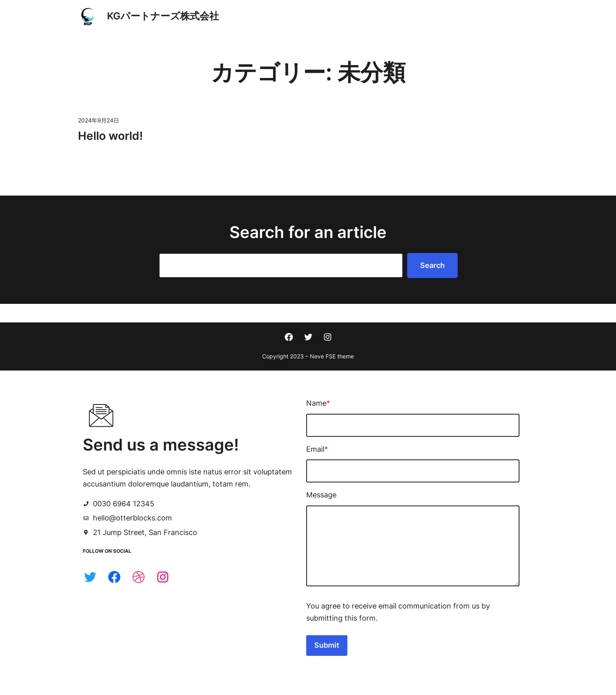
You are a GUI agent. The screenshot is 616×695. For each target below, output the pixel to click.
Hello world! (110, 136)
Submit (338, 636)
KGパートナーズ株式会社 (163, 16)
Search (432, 265)
